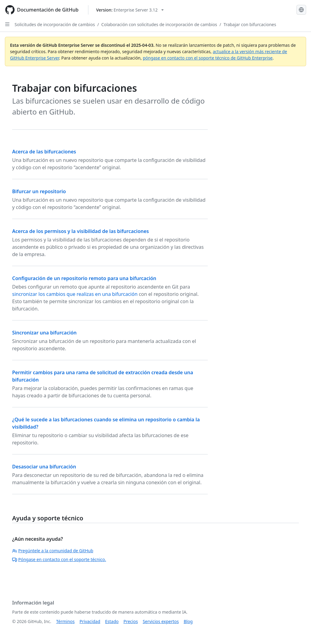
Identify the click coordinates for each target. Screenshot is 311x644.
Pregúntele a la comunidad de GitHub (53, 551)
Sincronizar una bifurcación (44, 333)
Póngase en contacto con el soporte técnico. (59, 559)
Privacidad (90, 621)
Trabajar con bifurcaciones (250, 24)
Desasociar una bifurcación (44, 467)
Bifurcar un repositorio (39, 191)
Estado (112, 621)
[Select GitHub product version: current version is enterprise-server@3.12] (130, 10)
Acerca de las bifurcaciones (44, 152)
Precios (131, 621)
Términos (65, 621)
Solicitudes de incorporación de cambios (55, 24)
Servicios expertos (161, 621)
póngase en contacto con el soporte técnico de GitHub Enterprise (208, 58)
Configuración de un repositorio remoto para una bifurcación (84, 278)
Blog (188, 621)
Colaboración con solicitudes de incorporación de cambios (159, 24)
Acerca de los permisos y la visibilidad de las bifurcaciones (80, 231)
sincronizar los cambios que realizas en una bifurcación (75, 294)
